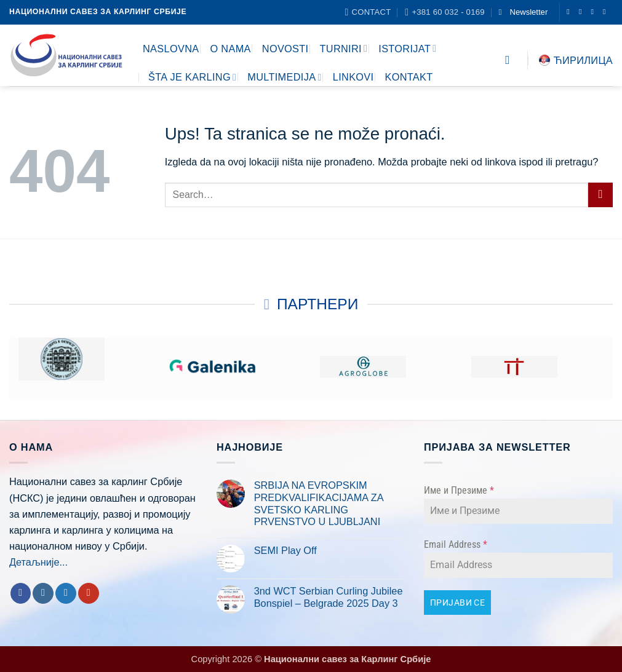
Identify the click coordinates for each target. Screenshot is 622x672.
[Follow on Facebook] (570, 12)
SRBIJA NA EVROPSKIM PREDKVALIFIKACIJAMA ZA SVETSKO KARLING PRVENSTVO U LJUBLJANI (319, 503)
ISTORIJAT (407, 48)
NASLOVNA (171, 49)
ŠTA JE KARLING (192, 77)
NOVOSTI (285, 49)
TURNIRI (343, 48)
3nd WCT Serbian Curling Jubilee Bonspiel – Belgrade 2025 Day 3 (329, 597)
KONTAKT (409, 77)
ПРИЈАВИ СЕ (457, 603)
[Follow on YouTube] (607, 12)
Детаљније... (38, 562)
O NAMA (230, 49)
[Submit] (600, 195)
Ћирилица (576, 60)
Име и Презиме (459, 490)
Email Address (456, 544)
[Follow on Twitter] (594, 12)
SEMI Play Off (285, 550)
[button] (524, 12)
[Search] (511, 60)
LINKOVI (353, 77)
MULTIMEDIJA (285, 77)
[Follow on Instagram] (583, 12)
